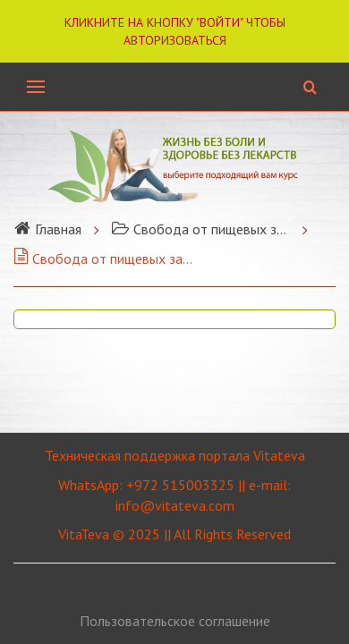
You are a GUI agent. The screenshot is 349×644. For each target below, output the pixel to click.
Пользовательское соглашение (175, 621)
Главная (47, 229)
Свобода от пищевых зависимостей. (103, 258)
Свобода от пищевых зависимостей (200, 229)
